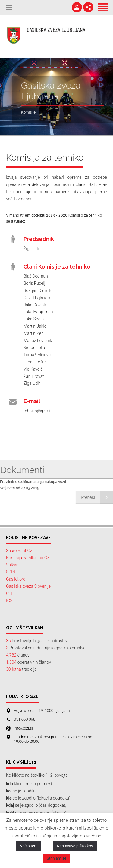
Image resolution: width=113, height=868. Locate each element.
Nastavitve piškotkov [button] (75, 846)
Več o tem (29, 846)
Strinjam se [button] (56, 858)
